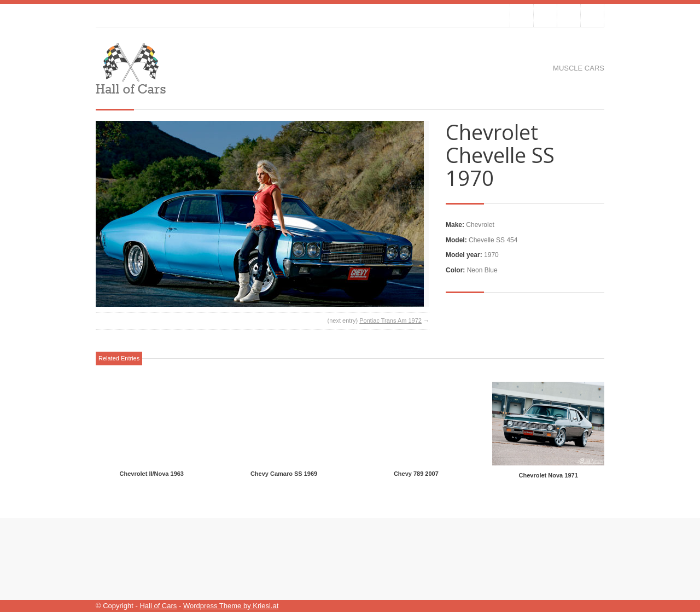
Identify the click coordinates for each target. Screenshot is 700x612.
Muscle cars (579, 68)
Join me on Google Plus (569, 15)
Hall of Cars (158, 606)
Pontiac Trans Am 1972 (390, 320)
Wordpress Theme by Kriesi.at (231, 606)
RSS (592, 15)
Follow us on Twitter (522, 15)
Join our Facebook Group (545, 15)
